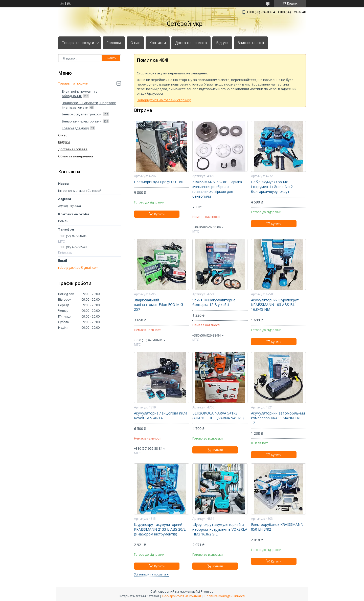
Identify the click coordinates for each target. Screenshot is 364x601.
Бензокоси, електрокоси (82, 114)
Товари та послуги (78, 43)
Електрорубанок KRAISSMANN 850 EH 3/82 (277, 527)
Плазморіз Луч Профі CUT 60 (159, 182)
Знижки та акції (251, 43)
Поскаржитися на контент (182, 596)
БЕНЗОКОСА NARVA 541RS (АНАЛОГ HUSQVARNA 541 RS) (218, 416)
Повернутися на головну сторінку (164, 100)
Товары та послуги (73, 83)
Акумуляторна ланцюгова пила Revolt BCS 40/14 (161, 416)
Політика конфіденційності (225, 596)
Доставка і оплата (191, 43)
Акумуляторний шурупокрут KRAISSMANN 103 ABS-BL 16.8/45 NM (275, 305)
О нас (135, 43)
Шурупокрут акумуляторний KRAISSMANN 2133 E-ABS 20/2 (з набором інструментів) (160, 529)
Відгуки (222, 43)
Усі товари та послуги (150, 574)
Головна (114, 43)
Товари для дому (75, 128)
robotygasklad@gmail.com (78, 268)
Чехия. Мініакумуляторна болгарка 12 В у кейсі (214, 303)
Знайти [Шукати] (111, 58)
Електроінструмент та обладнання (80, 94)
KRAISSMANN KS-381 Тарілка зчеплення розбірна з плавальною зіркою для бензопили (217, 189)
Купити (159, 214)
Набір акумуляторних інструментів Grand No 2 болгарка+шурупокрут (272, 187)
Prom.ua (207, 591)
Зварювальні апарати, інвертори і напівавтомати (89, 105)
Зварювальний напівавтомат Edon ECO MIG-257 (159, 305)
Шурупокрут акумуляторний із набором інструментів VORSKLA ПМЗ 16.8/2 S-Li (220, 529)
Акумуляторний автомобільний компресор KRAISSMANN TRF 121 (278, 418)
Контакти (158, 43)
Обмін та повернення (76, 156)
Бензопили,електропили (82, 121)
